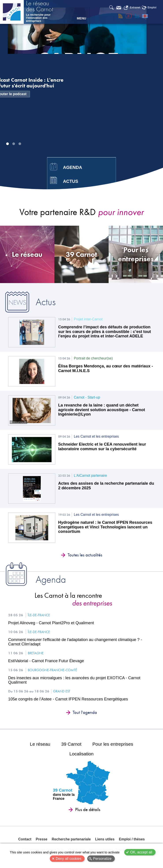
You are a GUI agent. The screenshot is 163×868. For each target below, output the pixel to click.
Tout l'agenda (85, 712)
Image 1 (7, 144)
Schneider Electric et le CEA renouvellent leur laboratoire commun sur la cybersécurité (102, 446)
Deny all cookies (69, 859)
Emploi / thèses (132, 839)
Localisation (81, 754)
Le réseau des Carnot (40, 7)
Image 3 (20, 144)
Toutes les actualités (85, 555)
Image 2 (14, 144)
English (145, 16)
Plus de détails (88, 809)
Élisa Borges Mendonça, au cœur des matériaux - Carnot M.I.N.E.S (106, 368)
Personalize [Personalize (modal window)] (102, 859)
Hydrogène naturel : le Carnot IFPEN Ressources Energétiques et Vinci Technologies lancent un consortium (105, 527)
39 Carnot (71, 744)
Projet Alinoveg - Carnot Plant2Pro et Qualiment (51, 623)
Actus (71, 181)
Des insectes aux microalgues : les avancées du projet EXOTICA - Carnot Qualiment (74, 680)
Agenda (73, 167)
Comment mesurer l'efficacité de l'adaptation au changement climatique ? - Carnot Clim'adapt (75, 642)
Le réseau (40, 744)
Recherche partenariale (71, 839)
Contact (25, 839)
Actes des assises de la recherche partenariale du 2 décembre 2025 (106, 486)
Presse (42, 839)
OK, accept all (141, 852)
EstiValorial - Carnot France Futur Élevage (46, 661)
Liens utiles (105, 839)
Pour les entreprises (113, 744)
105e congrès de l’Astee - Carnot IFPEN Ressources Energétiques (68, 699)
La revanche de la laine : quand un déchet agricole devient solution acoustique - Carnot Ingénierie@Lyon (102, 410)
